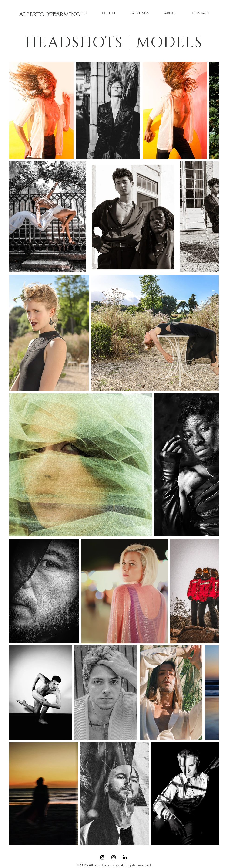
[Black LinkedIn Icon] (125, 857)
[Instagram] (102, 857)
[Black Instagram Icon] (114, 857)
